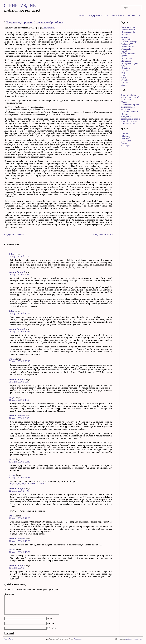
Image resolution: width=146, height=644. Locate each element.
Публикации (118, 15)
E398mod (126, 136)
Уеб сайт (51, 628)
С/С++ (125, 66)
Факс (124, 78)
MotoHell (126, 138)
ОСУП (124, 56)
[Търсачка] (130, 7)
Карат (124, 102)
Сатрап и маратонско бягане (131, 118)
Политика (49, 28)
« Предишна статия (14, 234)
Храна (124, 85)
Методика (126, 49)
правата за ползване (134, 639)
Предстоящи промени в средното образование (35, 22)
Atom (11, 639)
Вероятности (128, 30)
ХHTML (125, 82)
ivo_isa (12, 359)
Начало (82, 15)
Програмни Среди (130, 63)
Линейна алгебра (129, 42)
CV (107, 15)
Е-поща (50, 623)
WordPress (78, 639)
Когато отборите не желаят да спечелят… (130, 107)
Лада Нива (126, 39)
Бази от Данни (129, 27)
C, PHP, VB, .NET (21, 5)
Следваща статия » (103, 234)
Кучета (125, 37)
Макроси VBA (128, 44)
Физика (125, 80)
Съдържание (95, 15)
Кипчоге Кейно (128, 124)
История (126, 34)
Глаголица (126, 141)
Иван (12, 254)
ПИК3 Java (126, 58)
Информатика (128, 32)
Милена (125, 143)
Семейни (126, 68)
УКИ (123, 73)
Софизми (126, 145)
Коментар (9, 594)
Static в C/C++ (129, 121)
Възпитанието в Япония (130, 113)
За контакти (134, 15)
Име (49, 618)
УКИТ (124, 75)
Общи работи (128, 54)
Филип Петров (17, 272)
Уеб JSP (125, 70)
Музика (125, 51)
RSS (5, 639)
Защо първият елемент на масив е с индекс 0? (131, 97)
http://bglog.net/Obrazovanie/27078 (27, 483)
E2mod (125, 133)
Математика (128, 46)
